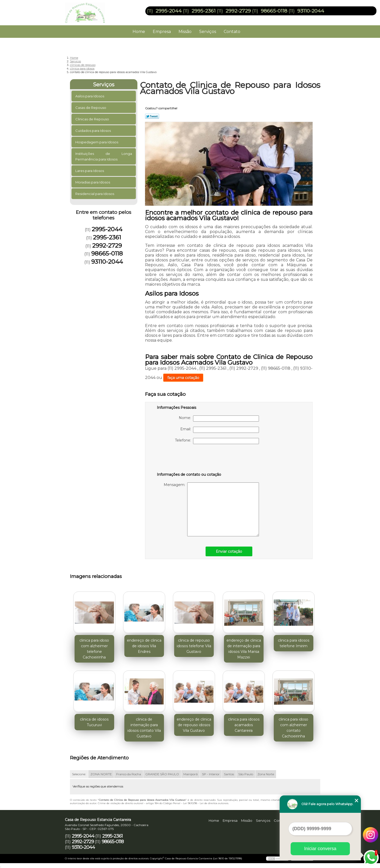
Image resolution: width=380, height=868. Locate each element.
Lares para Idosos (90, 171)
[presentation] (189, 459)
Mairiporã (191, 774)
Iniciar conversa (320, 849)
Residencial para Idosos (95, 194)
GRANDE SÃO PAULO (162, 774)
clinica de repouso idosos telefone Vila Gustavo (194, 646)
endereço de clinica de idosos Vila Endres (144, 646)
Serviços (208, 32)
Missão (185, 32)
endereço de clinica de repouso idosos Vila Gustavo (194, 725)
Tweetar (152, 116)
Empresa (162, 32)
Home (139, 32)
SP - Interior (211, 774)
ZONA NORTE (101, 774)
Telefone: (217, 441)
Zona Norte (266, 774)
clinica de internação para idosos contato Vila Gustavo (144, 728)
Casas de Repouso (91, 108)
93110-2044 (311, 11)
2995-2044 (169, 11)
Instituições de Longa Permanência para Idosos (104, 156)
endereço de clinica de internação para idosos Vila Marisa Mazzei (244, 649)
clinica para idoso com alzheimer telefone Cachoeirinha (94, 649)
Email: (220, 430)
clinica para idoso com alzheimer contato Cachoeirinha (293, 728)
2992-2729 (238, 11)
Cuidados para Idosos (93, 131)
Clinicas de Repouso (93, 119)
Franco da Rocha (129, 774)
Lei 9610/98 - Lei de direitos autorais (206, 803)
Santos (229, 774)
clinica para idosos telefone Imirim (294, 643)
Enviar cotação (229, 551)
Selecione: (79, 774)
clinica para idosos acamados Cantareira (244, 725)
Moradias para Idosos (93, 182)
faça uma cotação (183, 378)
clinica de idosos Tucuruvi (94, 722)
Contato (232, 32)
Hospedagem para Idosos (97, 142)
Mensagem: (211, 509)
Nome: (219, 419)
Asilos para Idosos (90, 96)
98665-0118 (274, 11)
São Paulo (246, 774)
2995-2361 (204, 11)
